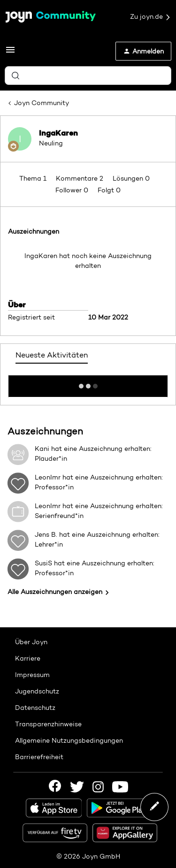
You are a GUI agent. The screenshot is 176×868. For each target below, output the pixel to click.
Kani (42, 449)
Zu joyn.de (151, 17)
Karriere (28, 658)
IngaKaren (58, 133)
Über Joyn (31, 642)
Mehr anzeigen (88, 383)
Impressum (32, 675)
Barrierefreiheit (39, 757)
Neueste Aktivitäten (52, 355)
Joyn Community (42, 103)
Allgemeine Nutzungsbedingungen (69, 740)
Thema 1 (34, 178)
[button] (10, 53)
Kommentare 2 (80, 178)
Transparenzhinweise (48, 724)
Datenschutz (35, 708)
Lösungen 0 (131, 178)
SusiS (43, 563)
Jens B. (46, 534)
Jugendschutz (37, 691)
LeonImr (48, 477)
